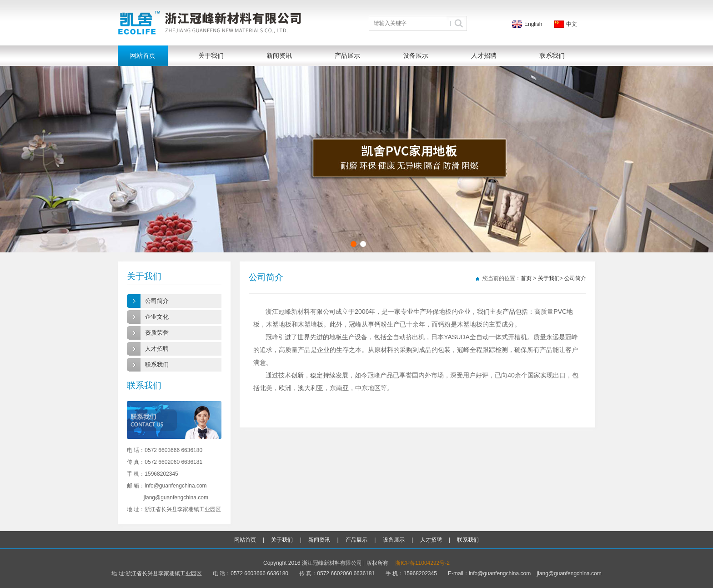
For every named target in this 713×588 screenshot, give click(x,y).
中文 (572, 24)
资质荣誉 (157, 333)
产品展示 (347, 55)
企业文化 (157, 317)
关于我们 (211, 55)
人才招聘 (484, 55)
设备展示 (416, 55)
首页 (526, 278)
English (533, 24)
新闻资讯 (279, 55)
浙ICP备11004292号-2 (422, 563)
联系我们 (552, 55)
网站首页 (143, 55)
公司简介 (157, 301)
